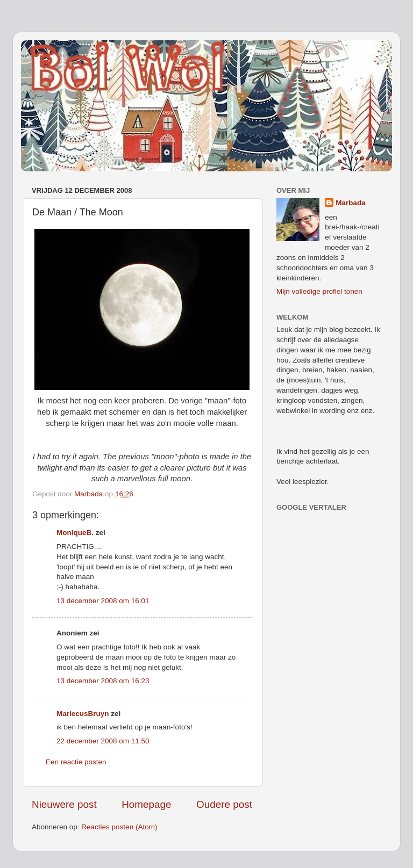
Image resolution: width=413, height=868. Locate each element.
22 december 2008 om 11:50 (103, 741)
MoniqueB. (75, 533)
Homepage (146, 804)
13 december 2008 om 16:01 (103, 601)
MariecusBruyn (83, 714)
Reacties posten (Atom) (119, 827)
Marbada (351, 203)
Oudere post (224, 804)
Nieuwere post (64, 804)
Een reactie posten (76, 762)
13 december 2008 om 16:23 (103, 681)
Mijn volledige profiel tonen (319, 291)
